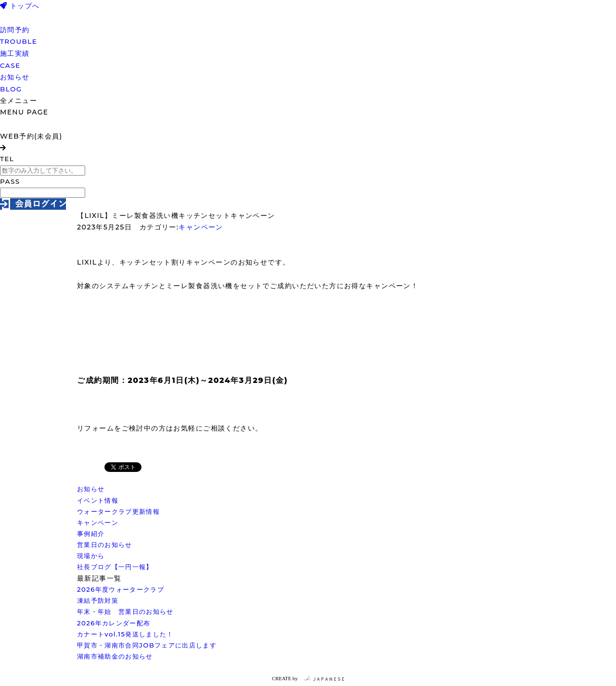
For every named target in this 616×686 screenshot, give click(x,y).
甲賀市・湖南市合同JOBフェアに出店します (147, 645)
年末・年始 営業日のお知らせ (125, 611)
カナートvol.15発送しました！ (125, 634)
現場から (91, 556)
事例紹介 (91, 534)
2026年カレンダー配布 (114, 623)
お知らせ (91, 489)
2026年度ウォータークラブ (121, 589)
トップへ (20, 6)
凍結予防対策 (98, 600)
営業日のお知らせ (105, 545)
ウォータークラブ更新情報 (118, 511)
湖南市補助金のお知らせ (115, 656)
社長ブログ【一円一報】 (115, 567)
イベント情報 (98, 500)
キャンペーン (201, 227)
